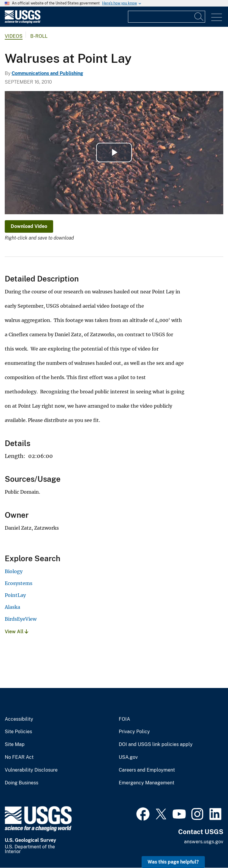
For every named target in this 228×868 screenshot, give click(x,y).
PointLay (15, 595)
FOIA (124, 719)
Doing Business (22, 783)
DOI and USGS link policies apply (156, 745)
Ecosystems (19, 583)
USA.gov (128, 757)
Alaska (12, 607)
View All (16, 632)
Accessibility (19, 719)
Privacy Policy (134, 732)
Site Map (15, 745)
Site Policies (18, 732)
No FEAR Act (19, 757)
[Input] (167, 17)
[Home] (23, 22)
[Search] (199, 17)
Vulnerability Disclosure (31, 770)
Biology (14, 571)
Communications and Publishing (47, 73)
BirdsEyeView (21, 619)
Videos (14, 36)
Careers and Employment (147, 770)
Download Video (29, 226)
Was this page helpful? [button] (173, 862)
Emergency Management (147, 783)
